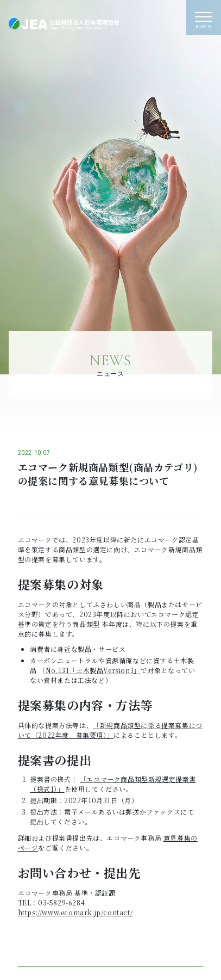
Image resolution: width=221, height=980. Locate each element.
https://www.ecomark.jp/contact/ (75, 912)
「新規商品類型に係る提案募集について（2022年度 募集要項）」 (110, 730)
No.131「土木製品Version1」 (93, 670)
